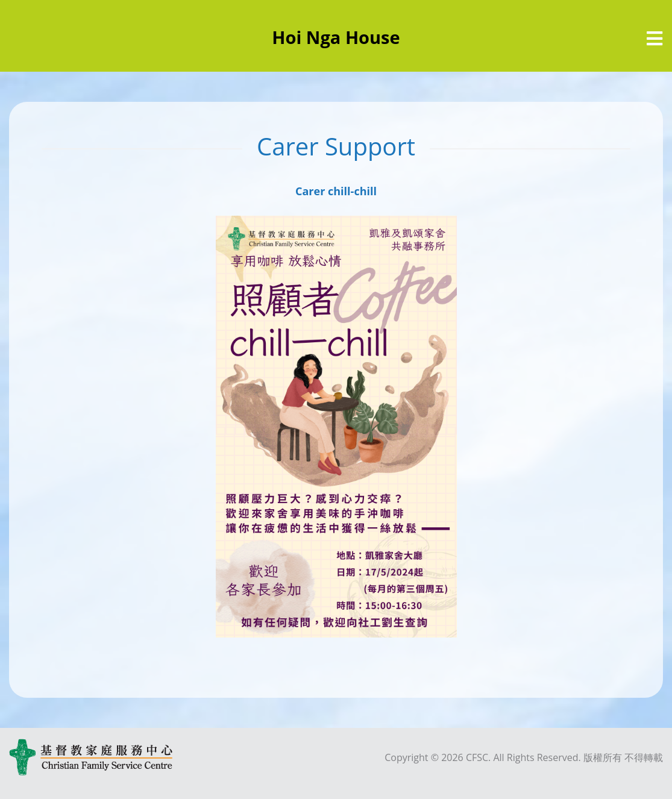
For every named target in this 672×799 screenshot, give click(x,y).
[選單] (655, 39)
